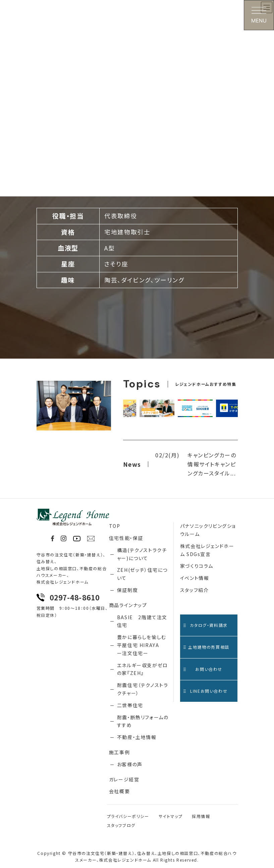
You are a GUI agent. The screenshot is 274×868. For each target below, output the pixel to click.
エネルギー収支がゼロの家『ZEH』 (143, 669)
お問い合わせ (203, 669)
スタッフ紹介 (195, 590)
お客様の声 (130, 764)
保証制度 (127, 590)
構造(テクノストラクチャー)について (142, 554)
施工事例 (119, 752)
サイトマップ (171, 816)
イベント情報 (195, 578)
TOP (115, 526)
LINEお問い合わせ (205, 691)
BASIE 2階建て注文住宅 (142, 621)
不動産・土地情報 (137, 737)
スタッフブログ (121, 825)
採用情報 (201, 816)
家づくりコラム (197, 566)
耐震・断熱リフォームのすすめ (143, 721)
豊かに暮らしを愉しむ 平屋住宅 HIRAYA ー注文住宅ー (142, 645)
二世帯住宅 (130, 705)
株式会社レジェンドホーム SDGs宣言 (207, 550)
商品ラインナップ (128, 605)
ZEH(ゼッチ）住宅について (142, 574)
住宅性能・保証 (126, 538)
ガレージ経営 (124, 779)
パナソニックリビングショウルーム (208, 530)
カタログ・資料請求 (206, 625)
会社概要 (119, 791)
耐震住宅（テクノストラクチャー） (143, 689)
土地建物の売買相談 (206, 647)
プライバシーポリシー (128, 816)
